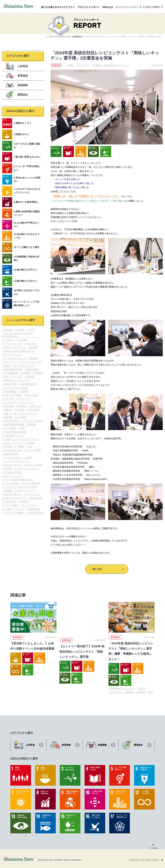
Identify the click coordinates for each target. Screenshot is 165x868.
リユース (18, 443)
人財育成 (24, 391)
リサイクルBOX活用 (31, 483)
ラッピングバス (31, 439)
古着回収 (30, 443)
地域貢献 (34, 347)
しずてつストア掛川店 (32, 421)
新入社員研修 (36, 498)
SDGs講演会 (34, 410)
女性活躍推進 (10, 391)
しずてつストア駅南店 (14, 513)
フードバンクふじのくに (15, 358)
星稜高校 (34, 358)
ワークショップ (33, 494)
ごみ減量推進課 (11, 373)
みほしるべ (31, 344)
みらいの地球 (32, 395)
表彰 (22, 428)
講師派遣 (20, 410)
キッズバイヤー (29, 505)
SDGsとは (108, 7)
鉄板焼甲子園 (10, 384)
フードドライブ (11, 402)
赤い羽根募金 (10, 428)
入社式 (7, 443)
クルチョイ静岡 (34, 450)
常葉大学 (8, 410)
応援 (30, 446)
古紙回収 (24, 502)
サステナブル (20, 347)
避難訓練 (8, 417)
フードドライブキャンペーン (17, 461)
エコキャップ (24, 399)
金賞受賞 (8, 491)
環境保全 (8, 330)
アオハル (20, 509)
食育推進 (38, 373)
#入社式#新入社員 (36, 513)
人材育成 (8, 509)
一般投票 (20, 446)
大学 (14, 413)
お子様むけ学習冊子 (151, 7)
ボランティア (10, 362)
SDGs (7, 347)
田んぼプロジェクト (13, 465)
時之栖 (7, 366)
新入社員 (22, 406)
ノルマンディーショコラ (31, 362)
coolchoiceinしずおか (14, 450)
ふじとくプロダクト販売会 (16, 388)
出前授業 (8, 446)
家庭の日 (30, 377)
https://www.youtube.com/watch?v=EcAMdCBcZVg (18, 335)
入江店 (31, 330)
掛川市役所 (21, 417)
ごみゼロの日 (10, 502)
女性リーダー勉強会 (13, 395)
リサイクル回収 (11, 483)
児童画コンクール (12, 439)
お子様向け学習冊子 (13, 472)
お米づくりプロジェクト (15, 498)
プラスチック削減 (34, 465)
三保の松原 (22, 340)
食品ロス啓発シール (13, 494)
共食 (6, 377)
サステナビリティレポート (127, 7)
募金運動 (32, 425)
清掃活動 (20, 330)
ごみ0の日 (9, 340)
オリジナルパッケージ (24, 366)
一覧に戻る (96, 569)
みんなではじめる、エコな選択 (18, 458)
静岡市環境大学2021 (13, 369)
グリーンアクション (13, 344)
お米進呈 (8, 469)
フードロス (17, 377)
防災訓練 (26, 373)
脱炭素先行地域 (11, 454)
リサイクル (9, 399)
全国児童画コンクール (14, 436)
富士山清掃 (9, 406)
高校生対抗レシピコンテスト (17, 380)
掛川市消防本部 (11, 421)
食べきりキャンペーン (26, 491)
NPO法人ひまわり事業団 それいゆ (19, 351)
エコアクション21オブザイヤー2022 (20, 487)
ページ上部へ (153, 848)
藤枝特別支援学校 (28, 384)
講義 (6, 413)
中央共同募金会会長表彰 (15, 432)
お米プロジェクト (28, 413)
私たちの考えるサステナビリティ (58, 7)
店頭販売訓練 (34, 509)
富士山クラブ (36, 406)
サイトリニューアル (13, 476)
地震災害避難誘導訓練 (14, 425)
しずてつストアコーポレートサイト (144, 860)
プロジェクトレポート (89, 7)
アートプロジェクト (13, 355)
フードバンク (28, 402)
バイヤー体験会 (11, 505)
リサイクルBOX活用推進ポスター (19, 480)
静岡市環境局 (32, 369)
